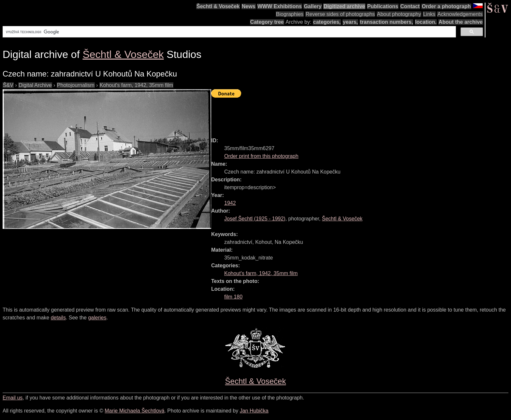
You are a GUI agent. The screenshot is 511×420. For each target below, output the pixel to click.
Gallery (313, 6)
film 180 (233, 297)
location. (426, 22)
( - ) (255, 219)
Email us (13, 398)
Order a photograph (446, 6)
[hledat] (229, 32)
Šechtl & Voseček (218, 6)
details (58, 318)
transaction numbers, (386, 22)
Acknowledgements (460, 14)
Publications (383, 6)
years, (350, 22)
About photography (399, 14)
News (249, 6)
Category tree (267, 22)
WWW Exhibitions (280, 6)
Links (429, 14)
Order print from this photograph (261, 156)
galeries (97, 318)
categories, (327, 22)
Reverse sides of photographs (340, 14)
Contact (410, 6)
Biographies (290, 14)
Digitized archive (344, 6)
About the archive (461, 22)
